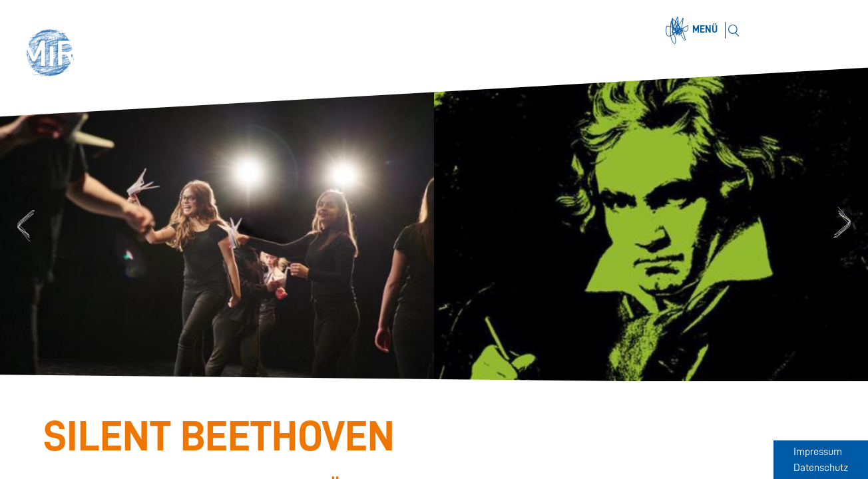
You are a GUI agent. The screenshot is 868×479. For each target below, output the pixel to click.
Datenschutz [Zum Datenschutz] (821, 468)
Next (844, 225)
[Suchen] (733, 30)
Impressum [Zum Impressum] (818, 452)
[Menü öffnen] (694, 31)
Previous (24, 225)
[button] (55, 55)
